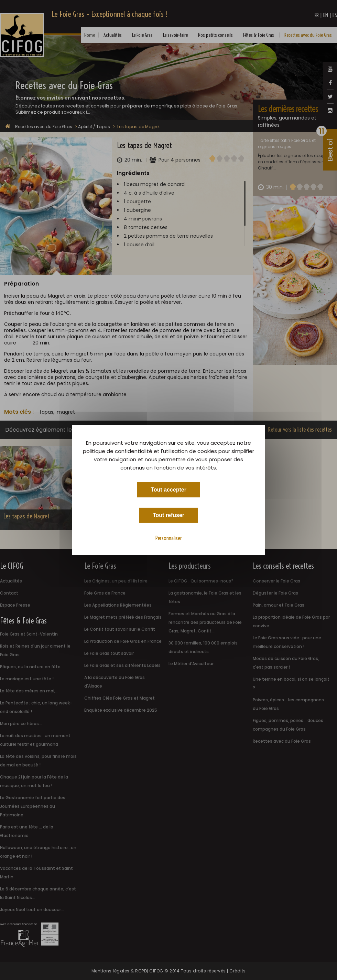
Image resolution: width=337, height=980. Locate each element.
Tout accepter (168, 489)
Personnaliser (169, 538)
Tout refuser (168, 515)
